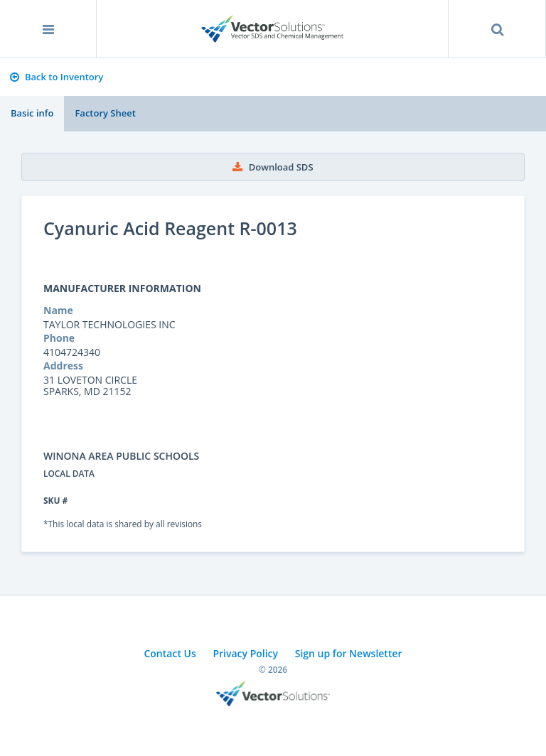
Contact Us (170, 653)
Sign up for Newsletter (349, 653)
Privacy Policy (245, 653)
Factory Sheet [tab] (105, 113)
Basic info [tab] (32, 113)
